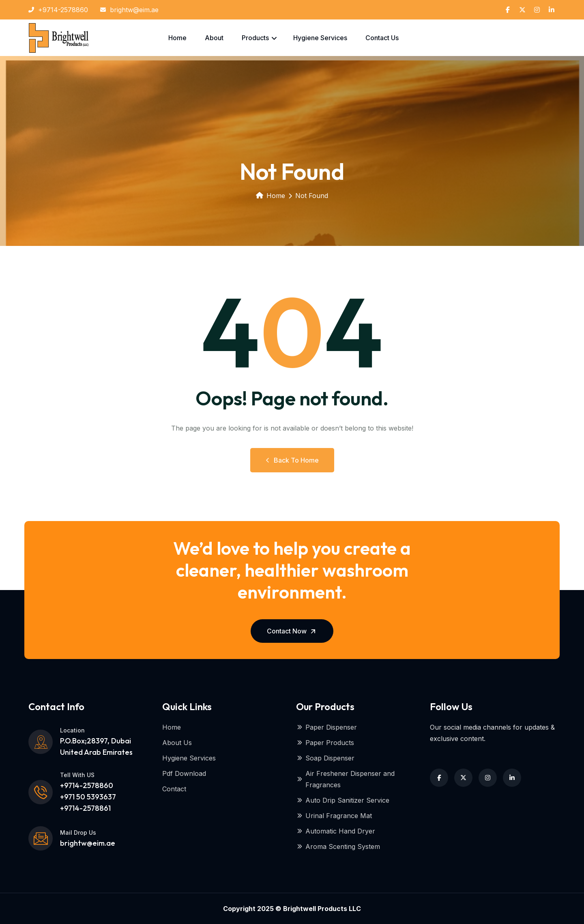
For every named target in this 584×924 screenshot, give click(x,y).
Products (255, 38)
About (214, 38)
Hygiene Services (320, 38)
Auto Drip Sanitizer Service (343, 800)
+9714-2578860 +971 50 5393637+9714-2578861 (88, 797)
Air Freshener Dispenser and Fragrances (345, 779)
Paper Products (325, 743)
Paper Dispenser (326, 727)
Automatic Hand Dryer (336, 831)
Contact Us (382, 38)
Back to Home (292, 460)
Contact (174, 789)
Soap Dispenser (325, 758)
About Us (177, 743)
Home (177, 38)
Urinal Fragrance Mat (334, 816)
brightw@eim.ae (129, 10)
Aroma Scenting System (338, 846)
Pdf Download (184, 773)
